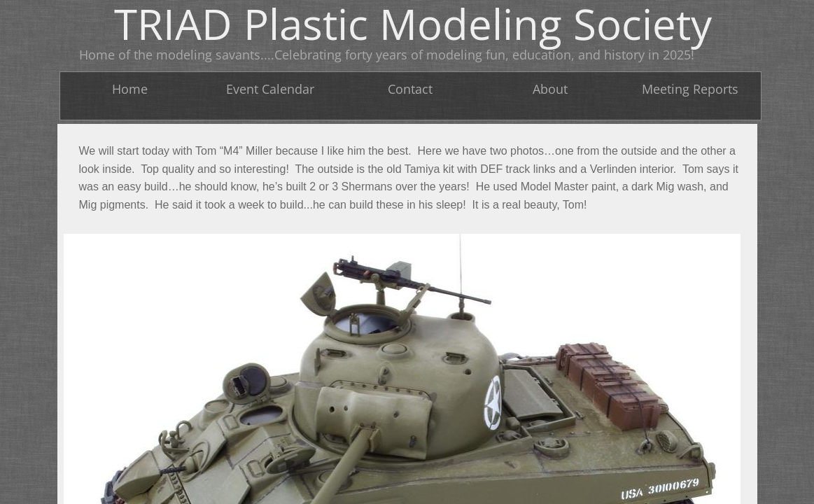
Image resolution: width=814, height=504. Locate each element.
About (550, 89)
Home (130, 89)
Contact (410, 89)
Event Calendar (270, 89)
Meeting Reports (690, 89)
